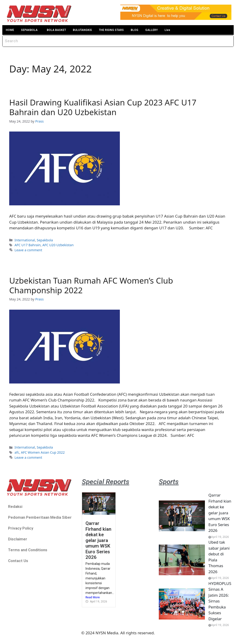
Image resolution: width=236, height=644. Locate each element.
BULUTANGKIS (82, 30)
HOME (10, 30)
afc (17, 452)
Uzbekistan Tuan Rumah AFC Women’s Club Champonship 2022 (91, 285)
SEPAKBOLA (29, 30)
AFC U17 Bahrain (28, 245)
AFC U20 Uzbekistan (58, 245)
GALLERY (151, 30)
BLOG (134, 30)
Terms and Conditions (28, 550)
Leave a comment (28, 250)
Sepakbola (45, 240)
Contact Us (18, 561)
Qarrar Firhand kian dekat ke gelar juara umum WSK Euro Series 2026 (98, 540)
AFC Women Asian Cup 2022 (43, 452)
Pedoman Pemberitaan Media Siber (40, 517)
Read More (93, 597)
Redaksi (15, 506)
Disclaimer (18, 539)
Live (167, 30)
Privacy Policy (21, 528)
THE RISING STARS (111, 30)
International (25, 240)
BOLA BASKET (56, 30)
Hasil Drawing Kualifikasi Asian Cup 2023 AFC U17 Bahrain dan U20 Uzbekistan (103, 107)
